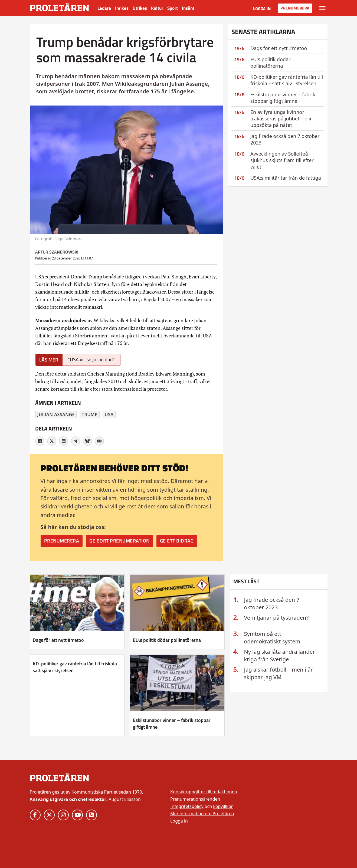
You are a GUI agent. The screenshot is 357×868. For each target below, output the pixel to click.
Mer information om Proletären (202, 814)
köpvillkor (223, 806)
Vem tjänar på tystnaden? (276, 618)
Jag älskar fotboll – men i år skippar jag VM (279, 673)
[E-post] (99, 441)
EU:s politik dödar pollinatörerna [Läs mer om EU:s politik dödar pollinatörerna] (167, 640)
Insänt (188, 8)
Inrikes (122, 8)
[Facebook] (40, 441)
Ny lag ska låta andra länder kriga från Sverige (280, 655)
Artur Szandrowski (57, 252)
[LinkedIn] (64, 441)
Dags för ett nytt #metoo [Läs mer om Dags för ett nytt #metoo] (58, 640)
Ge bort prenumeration (119, 541)
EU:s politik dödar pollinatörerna (271, 63)
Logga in (262, 9)
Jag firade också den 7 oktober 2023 (272, 604)
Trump (90, 415)
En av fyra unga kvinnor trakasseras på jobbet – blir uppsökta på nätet (281, 119)
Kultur (157, 8)
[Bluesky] (87, 441)
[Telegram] (76, 441)
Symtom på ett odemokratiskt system (272, 638)
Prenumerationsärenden (195, 799)
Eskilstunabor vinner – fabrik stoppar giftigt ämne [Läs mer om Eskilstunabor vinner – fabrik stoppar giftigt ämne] (172, 724)
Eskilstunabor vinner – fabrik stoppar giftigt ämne (283, 98)
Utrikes (140, 8)
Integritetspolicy (187, 806)
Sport (173, 8)
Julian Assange (56, 415)
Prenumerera (295, 8)
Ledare (104, 8)
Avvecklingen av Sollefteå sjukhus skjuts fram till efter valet (282, 160)
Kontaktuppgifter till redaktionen (204, 792)
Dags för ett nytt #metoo (279, 48)
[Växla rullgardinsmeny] (322, 8)
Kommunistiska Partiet (94, 792)
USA (109, 415)
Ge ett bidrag (177, 541)
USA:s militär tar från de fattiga (286, 178)
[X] (52, 441)
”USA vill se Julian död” (91, 359)
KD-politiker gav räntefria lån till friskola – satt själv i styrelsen (287, 80)
